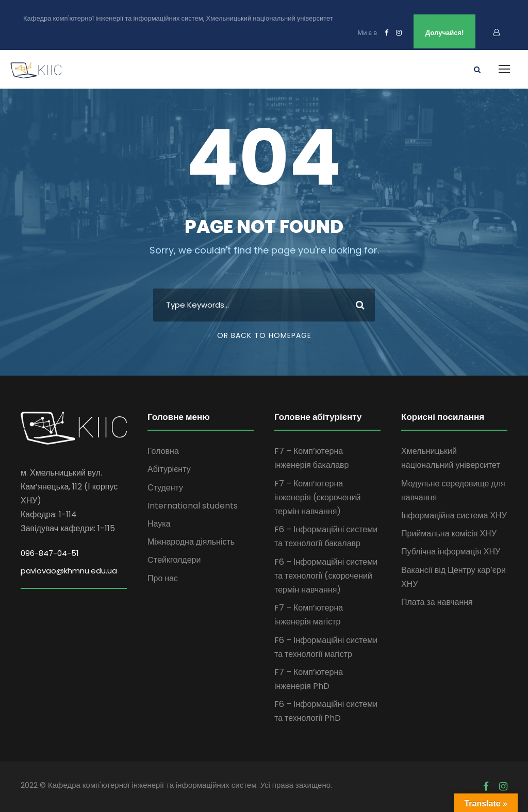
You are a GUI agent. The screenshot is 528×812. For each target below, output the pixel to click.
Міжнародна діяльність (191, 542)
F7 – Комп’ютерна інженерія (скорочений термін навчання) (317, 497)
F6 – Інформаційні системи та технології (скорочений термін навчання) (326, 576)
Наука (159, 524)
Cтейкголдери (174, 560)
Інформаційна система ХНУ (454, 515)
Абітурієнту (169, 469)
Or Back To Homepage (264, 335)
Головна (163, 451)
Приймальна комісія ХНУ (449, 534)
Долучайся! (444, 33)
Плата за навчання (437, 602)
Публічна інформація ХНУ (451, 552)
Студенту (165, 488)
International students (193, 506)
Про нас (163, 578)
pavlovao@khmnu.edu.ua (69, 571)
